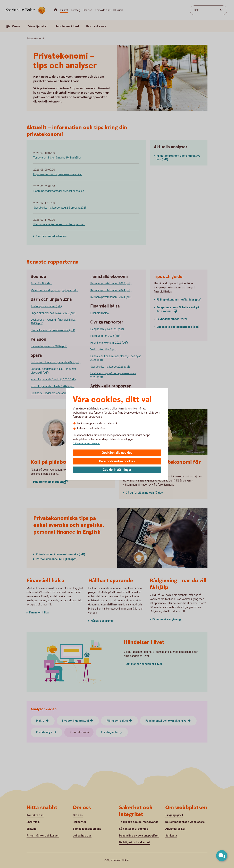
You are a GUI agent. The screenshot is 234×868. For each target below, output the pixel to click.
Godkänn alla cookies (117, 453)
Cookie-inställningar (117, 470)
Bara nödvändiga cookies (117, 461)
